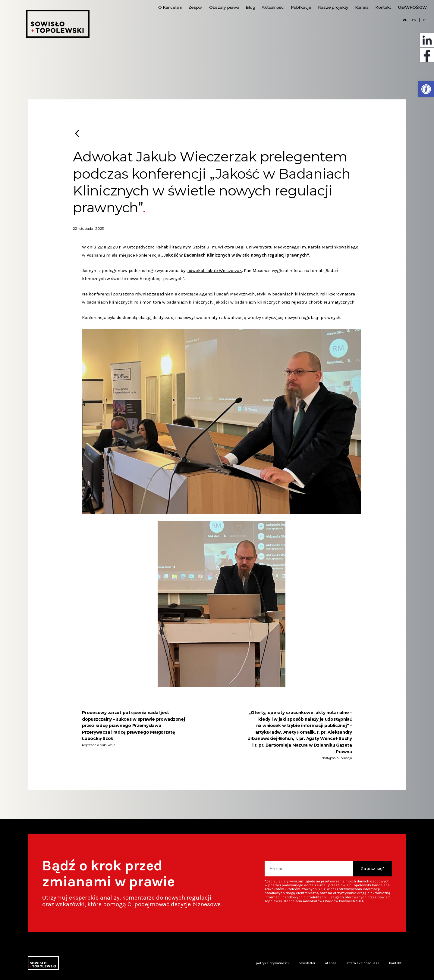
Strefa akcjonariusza (363, 963)
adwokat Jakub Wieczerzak (215, 270)
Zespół (195, 7)
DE (423, 20)
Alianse (331, 963)
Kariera (362, 7)
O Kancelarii (170, 7)
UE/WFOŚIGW (412, 7)
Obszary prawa (224, 7)
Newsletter (307, 963)
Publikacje (301, 7)
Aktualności (273, 7)
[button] (426, 89)
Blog (250, 7)
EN (414, 20)
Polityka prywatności (272, 963)
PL (405, 20)
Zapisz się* (373, 868)
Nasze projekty (333, 7)
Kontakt (383, 7)
